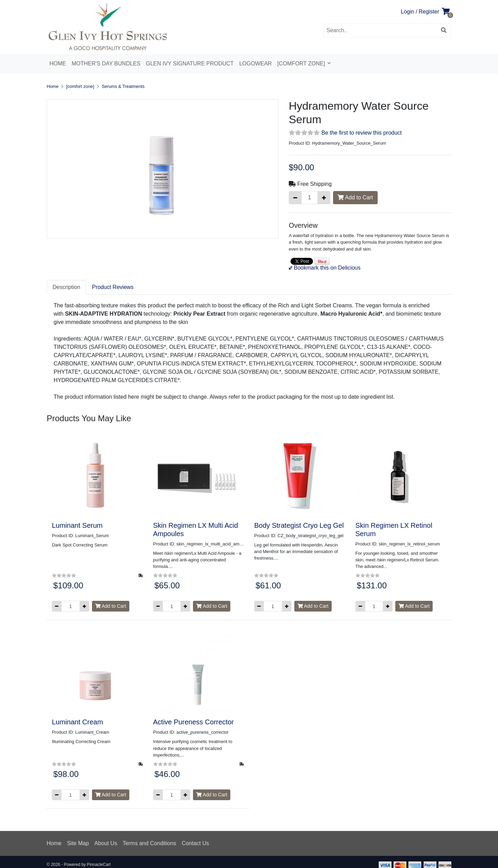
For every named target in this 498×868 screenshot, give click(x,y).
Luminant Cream (77, 722)
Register (429, 12)
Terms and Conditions (150, 843)
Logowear (256, 64)
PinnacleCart (99, 865)
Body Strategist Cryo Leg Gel (299, 525)
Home (58, 64)
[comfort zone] (302, 64)
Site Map (78, 843)
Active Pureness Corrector (193, 722)
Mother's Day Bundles (106, 64)
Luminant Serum (77, 525)
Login (408, 12)
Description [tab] (66, 287)
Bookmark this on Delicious (327, 268)
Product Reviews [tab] (113, 287)
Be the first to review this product (361, 133)
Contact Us (195, 843)
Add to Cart (355, 197)
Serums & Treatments (123, 86)
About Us (106, 843)
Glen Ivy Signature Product (190, 64)
